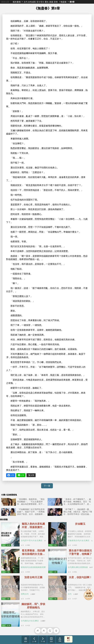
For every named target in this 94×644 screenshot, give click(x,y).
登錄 (60, 639)
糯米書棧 (17, 2)
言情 (56, 2)
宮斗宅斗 (40, 2)
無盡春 (64, 2)
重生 (47, 2)
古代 (26, 2)
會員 (68, 639)
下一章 (47, 486)
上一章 (34, 640)
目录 (51, 640)
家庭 (51, 2)
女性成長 (32, 2)
